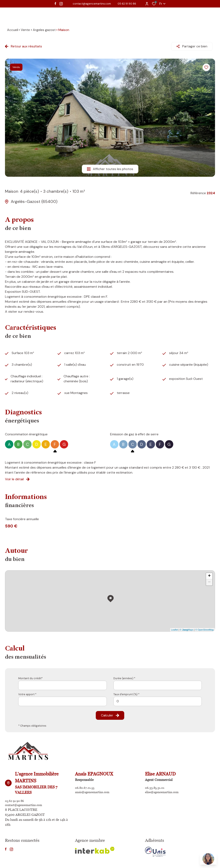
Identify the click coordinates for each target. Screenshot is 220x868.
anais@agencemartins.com (95, 791)
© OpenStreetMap (205, 627)
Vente (25, 30)
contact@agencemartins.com (92, 4)
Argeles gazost (44, 30)
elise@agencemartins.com (164, 791)
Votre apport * (27, 692)
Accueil (13, 30)
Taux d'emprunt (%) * (126, 692)
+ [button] (209, 574)
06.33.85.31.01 (156, 786)
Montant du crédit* (30, 676)
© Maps (187, 627)
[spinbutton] (158, 699)
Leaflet (175, 627)
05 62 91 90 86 (127, 4)
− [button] (209, 580)
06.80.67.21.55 (86, 786)
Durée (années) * (124, 676)
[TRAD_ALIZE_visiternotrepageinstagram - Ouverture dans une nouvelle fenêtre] (61, 4)
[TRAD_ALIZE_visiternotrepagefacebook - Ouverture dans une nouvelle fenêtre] (55, 4)
